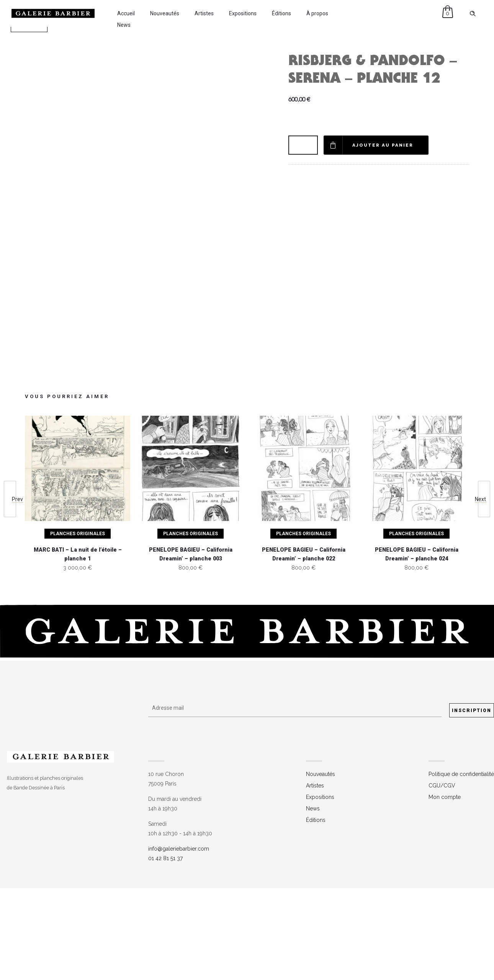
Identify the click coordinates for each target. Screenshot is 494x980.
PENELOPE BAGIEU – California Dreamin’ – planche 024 (417, 647)
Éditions (281, 13)
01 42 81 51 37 (165, 951)
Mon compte (445, 889)
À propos (317, 13)
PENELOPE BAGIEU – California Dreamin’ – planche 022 (304, 647)
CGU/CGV (442, 878)
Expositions (243, 13)
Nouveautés (165, 13)
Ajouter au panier (384, 145)
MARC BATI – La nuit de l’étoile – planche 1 (78, 647)
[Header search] (473, 14)
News (124, 25)
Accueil (126, 13)
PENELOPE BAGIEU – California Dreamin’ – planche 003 (191, 647)
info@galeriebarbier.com (179, 941)
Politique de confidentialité (461, 866)
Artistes (204, 13)
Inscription (472, 803)
